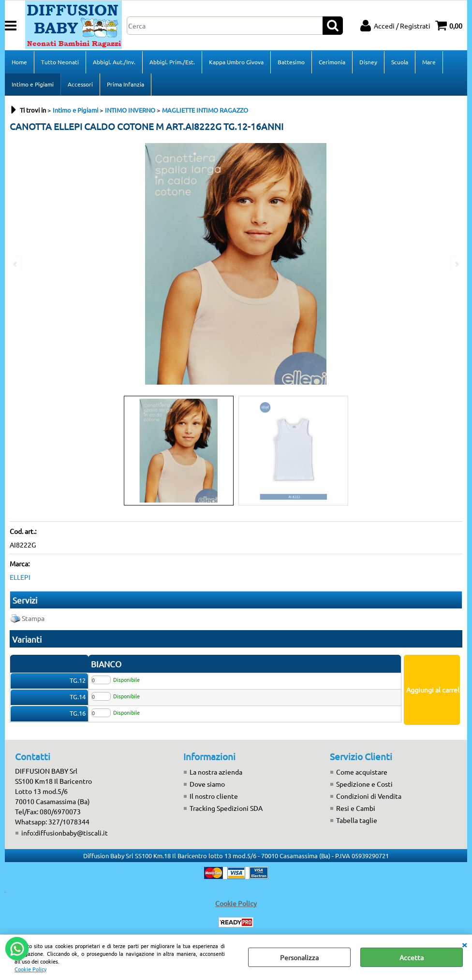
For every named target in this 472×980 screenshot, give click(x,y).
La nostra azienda (216, 772)
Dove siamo (207, 784)
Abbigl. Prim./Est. (172, 62)
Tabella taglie (357, 820)
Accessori (80, 84)
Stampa (33, 618)
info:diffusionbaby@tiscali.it (65, 833)
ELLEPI (20, 577)
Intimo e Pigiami (33, 84)
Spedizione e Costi (364, 784)
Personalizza (299, 957)
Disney (368, 62)
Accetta (412, 957)
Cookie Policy (30, 969)
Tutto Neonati (60, 62)
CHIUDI (464, 944)
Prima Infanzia (125, 84)
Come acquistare (362, 772)
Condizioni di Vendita (369, 796)
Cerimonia (332, 62)
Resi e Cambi (356, 808)
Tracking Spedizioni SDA (226, 808)
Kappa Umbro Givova (236, 62)
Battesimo (291, 62)
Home (19, 62)
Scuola (400, 62)
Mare (429, 62)
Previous (16, 264)
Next (456, 264)
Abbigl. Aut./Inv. (114, 62)
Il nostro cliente (214, 796)
